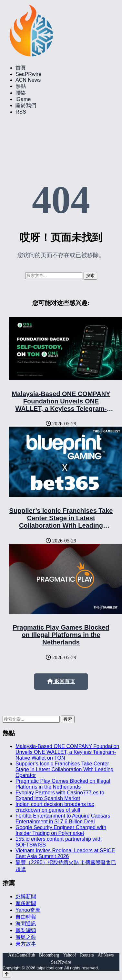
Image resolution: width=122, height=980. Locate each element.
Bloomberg (49, 955)
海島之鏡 (26, 937)
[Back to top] (7, 974)
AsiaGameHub (21, 955)
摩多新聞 (26, 903)
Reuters (87, 955)
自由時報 (26, 917)
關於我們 (26, 105)
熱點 (21, 86)
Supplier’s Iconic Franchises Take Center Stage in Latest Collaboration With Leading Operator (61, 522)
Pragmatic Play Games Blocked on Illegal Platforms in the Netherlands (61, 635)
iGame (23, 99)
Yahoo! (70, 955)
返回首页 (61, 681)
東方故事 (26, 944)
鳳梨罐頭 (26, 930)
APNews (106, 955)
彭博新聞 (26, 897)
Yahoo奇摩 (28, 910)
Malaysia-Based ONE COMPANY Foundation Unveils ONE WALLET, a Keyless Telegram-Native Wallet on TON (61, 405)
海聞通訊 (26, 924)
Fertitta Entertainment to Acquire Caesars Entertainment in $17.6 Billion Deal (63, 819)
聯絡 (21, 93)
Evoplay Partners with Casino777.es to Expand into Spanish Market (60, 795)
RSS (21, 112)
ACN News (28, 80)
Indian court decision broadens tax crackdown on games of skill (55, 807)
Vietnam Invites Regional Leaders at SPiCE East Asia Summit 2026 (65, 853)
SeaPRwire (28, 74)
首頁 (21, 68)
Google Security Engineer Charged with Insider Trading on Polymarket (61, 830)
